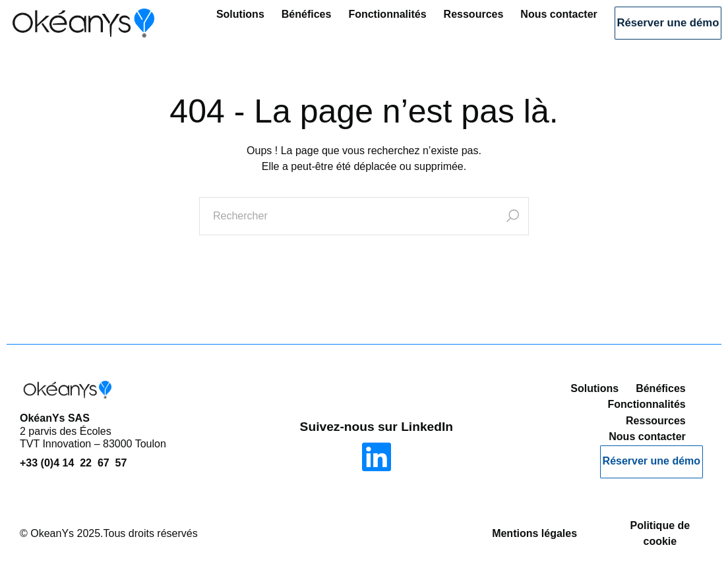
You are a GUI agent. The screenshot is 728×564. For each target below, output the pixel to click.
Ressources (445, 25)
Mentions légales (534, 527)
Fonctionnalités (358, 25)
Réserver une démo (653, 26)
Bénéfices (278, 25)
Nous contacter (530, 25)
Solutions (211, 25)
